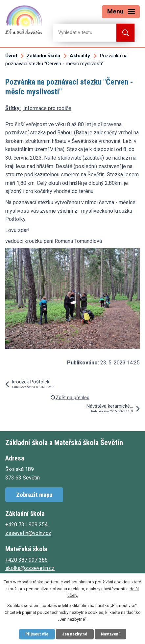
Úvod (11, 56)
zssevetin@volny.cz (28, 533)
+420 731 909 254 (26, 525)
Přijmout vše (37, 634)
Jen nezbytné (75, 634)
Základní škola (43, 56)
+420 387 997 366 (26, 560)
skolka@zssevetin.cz (30, 568)
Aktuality (80, 56)
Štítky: (13, 108)
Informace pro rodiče (47, 108)
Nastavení (110, 634)
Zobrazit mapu (34, 495)
